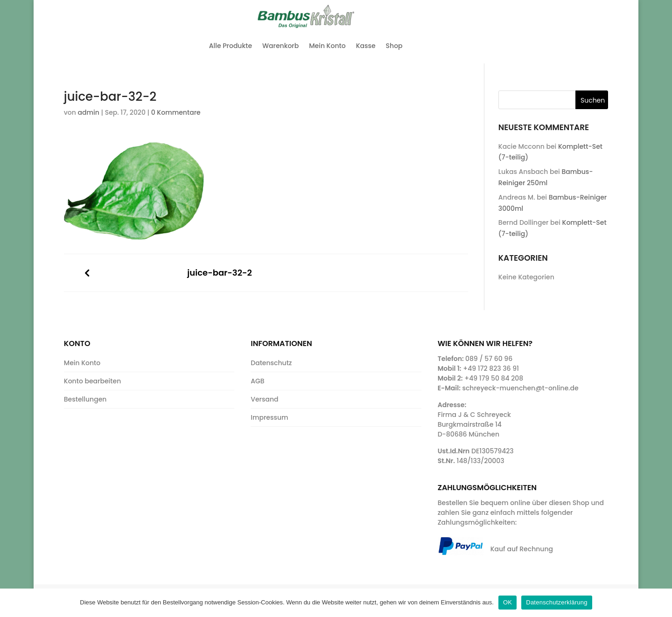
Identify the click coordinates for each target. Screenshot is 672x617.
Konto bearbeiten (92, 381)
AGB (257, 381)
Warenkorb (280, 46)
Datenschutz (271, 363)
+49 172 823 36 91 (491, 368)
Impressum (269, 417)
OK (507, 602)
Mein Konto (327, 46)
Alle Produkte (231, 46)
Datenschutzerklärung (556, 602)
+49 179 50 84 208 (494, 378)
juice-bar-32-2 (219, 273)
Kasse (366, 46)
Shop (394, 46)
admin (89, 112)
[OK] (660, 603)
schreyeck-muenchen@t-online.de (520, 388)
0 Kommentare (176, 112)
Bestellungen (85, 399)
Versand (264, 399)
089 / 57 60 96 (489, 359)
